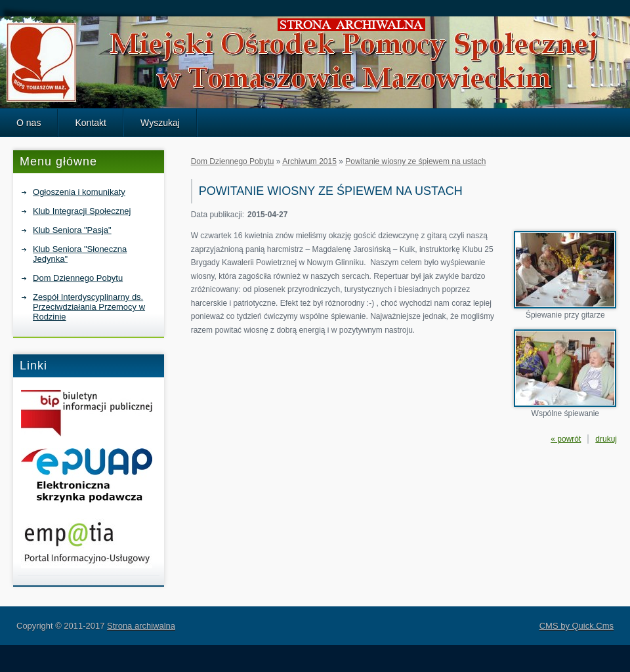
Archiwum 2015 (309, 161)
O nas (29, 123)
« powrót (566, 439)
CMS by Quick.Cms (577, 626)
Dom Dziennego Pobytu (78, 278)
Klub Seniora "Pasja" (72, 230)
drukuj (606, 439)
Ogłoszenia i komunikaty (79, 192)
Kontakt (91, 123)
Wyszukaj (160, 123)
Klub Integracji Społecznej (82, 211)
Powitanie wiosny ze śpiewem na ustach (415, 161)
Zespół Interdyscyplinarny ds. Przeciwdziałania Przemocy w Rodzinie (89, 307)
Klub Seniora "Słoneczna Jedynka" (80, 254)
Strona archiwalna (141, 626)
